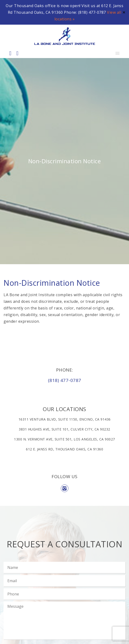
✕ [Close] (124, 12)
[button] (108, 53)
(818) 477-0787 (65, 380)
